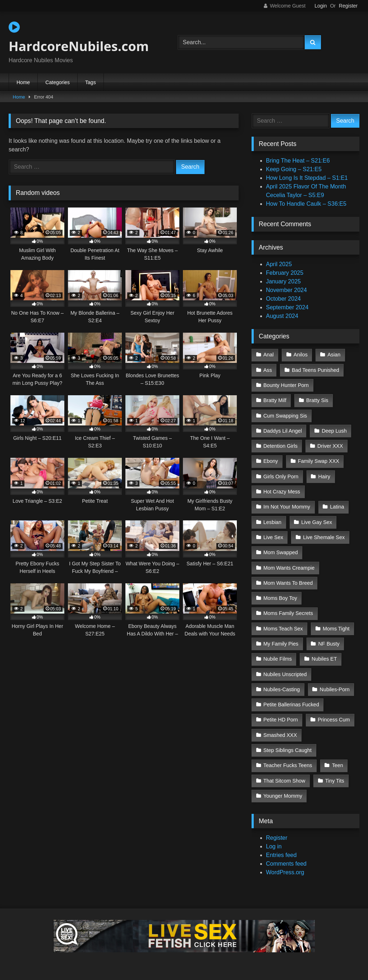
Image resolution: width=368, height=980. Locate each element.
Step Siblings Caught (287, 750)
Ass (268, 370)
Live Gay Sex (317, 522)
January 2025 (283, 281)
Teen (338, 765)
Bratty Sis (317, 400)
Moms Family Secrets (288, 613)
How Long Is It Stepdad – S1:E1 (307, 178)
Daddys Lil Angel (283, 431)
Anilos (301, 355)
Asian (334, 355)
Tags (91, 82)
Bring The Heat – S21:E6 (298, 161)
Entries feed (281, 855)
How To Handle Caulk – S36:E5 (306, 204)
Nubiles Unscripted (285, 674)
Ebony (271, 461)
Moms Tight (336, 629)
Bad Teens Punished (316, 370)
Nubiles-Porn (335, 689)
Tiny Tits (335, 781)
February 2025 (285, 273)
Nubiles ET (324, 659)
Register (348, 6)
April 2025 (279, 264)
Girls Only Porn (281, 477)
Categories (57, 82)
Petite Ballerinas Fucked (291, 705)
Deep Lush (334, 431)
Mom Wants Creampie (289, 568)
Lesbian (272, 522)
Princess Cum (334, 720)
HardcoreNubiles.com (79, 38)
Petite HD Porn (281, 720)
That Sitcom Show (284, 781)
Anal (269, 355)
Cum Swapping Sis (285, 416)
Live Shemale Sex (324, 537)
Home (23, 82)
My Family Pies (281, 644)
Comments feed (286, 864)
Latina (337, 507)
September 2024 (287, 307)
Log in (274, 846)
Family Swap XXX (319, 461)
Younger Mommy (283, 796)
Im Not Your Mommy (287, 507)
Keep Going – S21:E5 (294, 169)
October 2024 (283, 299)
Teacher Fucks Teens (288, 765)
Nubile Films (278, 659)
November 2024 (286, 290)
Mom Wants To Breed (288, 583)
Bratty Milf (275, 400)
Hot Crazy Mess (282, 492)
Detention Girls (280, 446)
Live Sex (273, 537)
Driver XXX (330, 446)
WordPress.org (285, 872)
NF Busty (329, 644)
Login (321, 6)
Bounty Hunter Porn (286, 385)
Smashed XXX (280, 735)
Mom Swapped (281, 552)
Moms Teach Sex (283, 629)
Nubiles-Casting (282, 689)
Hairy (324, 477)
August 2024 (282, 316)
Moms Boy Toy (280, 598)
